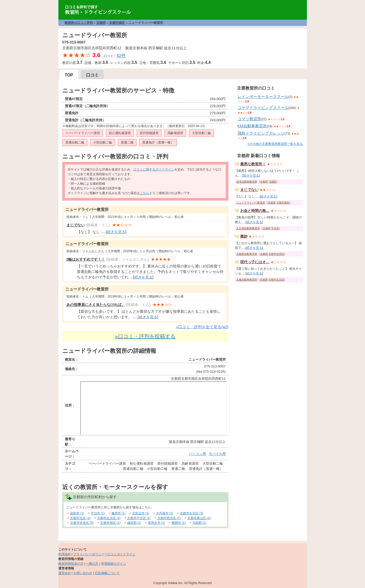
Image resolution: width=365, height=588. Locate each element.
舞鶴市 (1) (179, 523)
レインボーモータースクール (263, 97)
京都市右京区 (276, 280)
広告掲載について (107, 573)
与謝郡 (272, 182)
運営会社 (65, 573)
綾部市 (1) (77, 513)
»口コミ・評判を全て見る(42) (202, 327)
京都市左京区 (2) (109, 518)
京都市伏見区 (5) (82, 523)
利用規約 (65, 554)
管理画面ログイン (114, 564)
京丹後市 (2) (165, 513)
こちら (144, 193)
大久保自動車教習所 (248, 228)
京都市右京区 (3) (192, 513)
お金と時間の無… (255, 211)
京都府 (101, 23)
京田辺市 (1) (141, 513)
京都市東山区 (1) (199, 518)
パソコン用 (197, 454)
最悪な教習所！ (253, 164)
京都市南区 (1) (110, 523)
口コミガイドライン (121, 554)
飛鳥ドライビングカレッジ (261, 133)
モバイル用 (217, 454)
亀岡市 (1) (119, 513)
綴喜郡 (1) (134, 523)
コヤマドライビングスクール (263, 108)
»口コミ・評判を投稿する (145, 336)
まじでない (76, 225)
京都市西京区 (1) (169, 518)
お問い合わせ (83, 573)
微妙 (244, 236)
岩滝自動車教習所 (247, 182)
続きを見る (116, 232)
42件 (121, 56)
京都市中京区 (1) (139, 518)
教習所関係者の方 (71, 564)
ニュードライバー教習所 (251, 203)
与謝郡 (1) (199, 523)
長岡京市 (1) (156, 523)
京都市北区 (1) (80, 518)
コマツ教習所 (249, 119)
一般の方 (92, 564)
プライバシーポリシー (89, 554)
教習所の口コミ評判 (79, 23)
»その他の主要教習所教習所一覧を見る (275, 144)
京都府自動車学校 (247, 254)
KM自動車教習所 (252, 126)
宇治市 (275, 228)
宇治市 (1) (98, 513)
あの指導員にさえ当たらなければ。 (96, 305)
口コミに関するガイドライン (154, 169)
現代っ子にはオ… (255, 262)
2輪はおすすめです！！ (86, 259)
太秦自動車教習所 (247, 280)
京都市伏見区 (276, 254)
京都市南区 (117, 23)
